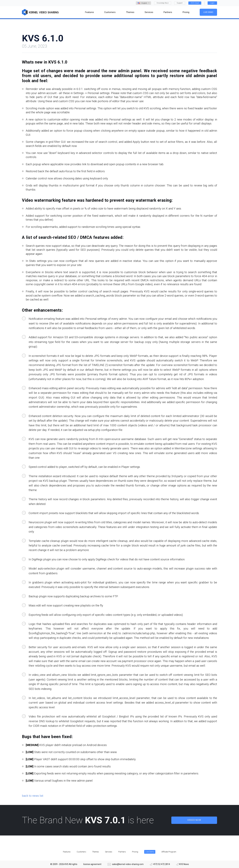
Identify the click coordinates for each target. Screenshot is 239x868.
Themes (96, 852)
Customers (81, 852)
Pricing (135, 852)
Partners (122, 852)
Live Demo (208, 12)
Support (180, 3)
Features (67, 852)
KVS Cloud (195, 3)
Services (109, 852)
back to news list (33, 796)
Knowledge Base (163, 3)
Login (212, 3)
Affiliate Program (169, 852)
